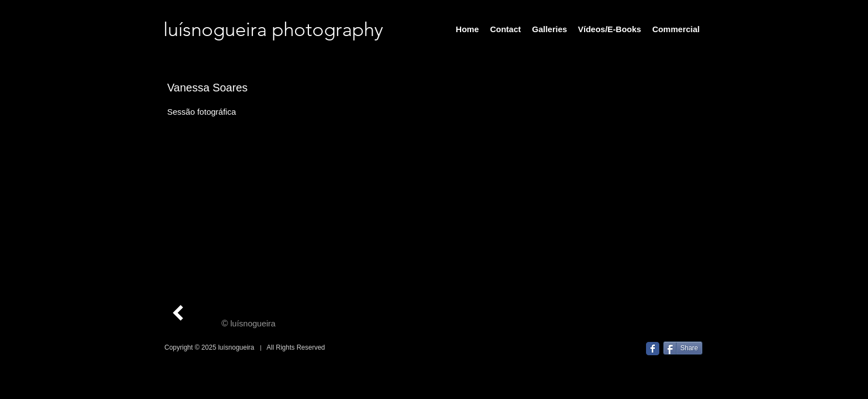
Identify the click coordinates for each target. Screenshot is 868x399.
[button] (487, 197)
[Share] (683, 348)
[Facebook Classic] (653, 349)
